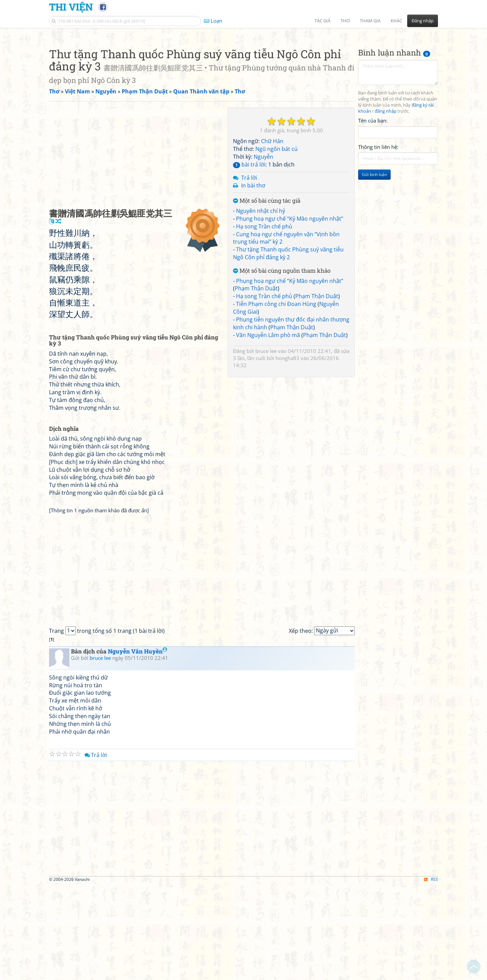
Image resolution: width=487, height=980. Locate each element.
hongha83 (287, 453)
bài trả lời (249, 259)
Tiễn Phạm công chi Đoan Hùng (276, 399)
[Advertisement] (243, 80)
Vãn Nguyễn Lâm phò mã (268, 430)
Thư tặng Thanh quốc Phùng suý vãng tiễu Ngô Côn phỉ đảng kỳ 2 (288, 348)
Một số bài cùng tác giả (267, 296)
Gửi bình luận (374, 269)
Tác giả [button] (322, 21)
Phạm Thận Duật (256, 383)
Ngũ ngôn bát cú (276, 244)
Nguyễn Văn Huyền (137, 746)
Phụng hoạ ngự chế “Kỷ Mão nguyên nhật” (290, 313)
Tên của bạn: (373, 215)
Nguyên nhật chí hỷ (261, 306)
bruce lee (266, 446)
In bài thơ (253, 280)
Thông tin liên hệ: (378, 242)
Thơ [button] (345, 21)
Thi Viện (71, 7)
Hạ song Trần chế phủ (264, 321)
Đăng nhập (423, 21)
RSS (431, 974)
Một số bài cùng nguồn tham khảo (282, 366)
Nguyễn (263, 251)
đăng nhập (386, 206)
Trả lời (249, 272)
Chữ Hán (272, 236)
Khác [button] (396, 21)
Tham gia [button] (370, 21)
